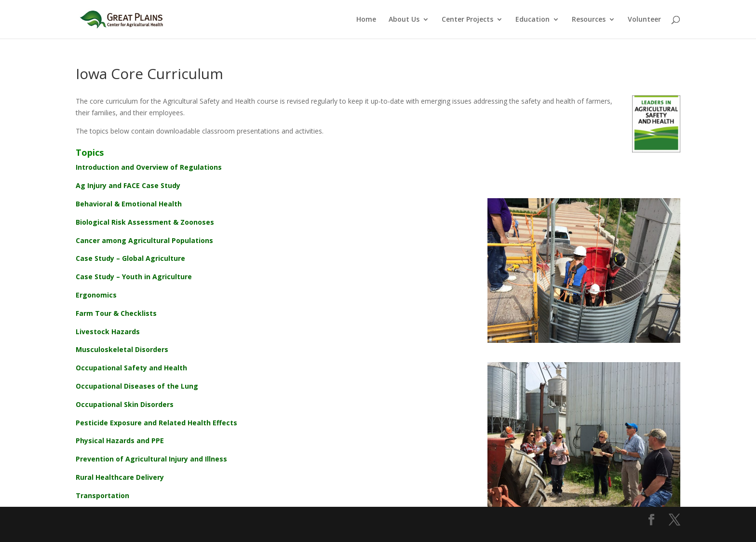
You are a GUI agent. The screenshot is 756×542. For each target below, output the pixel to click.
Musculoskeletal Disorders (122, 349)
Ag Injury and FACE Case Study (128, 185)
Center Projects (467, 20)
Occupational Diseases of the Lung (137, 386)
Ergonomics (96, 295)
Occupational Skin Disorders (125, 404)
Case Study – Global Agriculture (130, 258)
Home (366, 20)
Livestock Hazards (108, 332)
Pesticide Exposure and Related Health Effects (156, 423)
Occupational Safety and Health (131, 368)
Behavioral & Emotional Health (129, 204)
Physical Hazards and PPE (120, 440)
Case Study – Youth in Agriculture (134, 277)
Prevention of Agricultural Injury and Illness (151, 459)
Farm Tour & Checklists (116, 313)
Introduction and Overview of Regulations (149, 167)
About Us (404, 20)
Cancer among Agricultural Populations (144, 240)
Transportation (102, 495)
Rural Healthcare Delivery (120, 477)
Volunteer (644, 20)
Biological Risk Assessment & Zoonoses (145, 222)
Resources (589, 20)
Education (533, 20)
